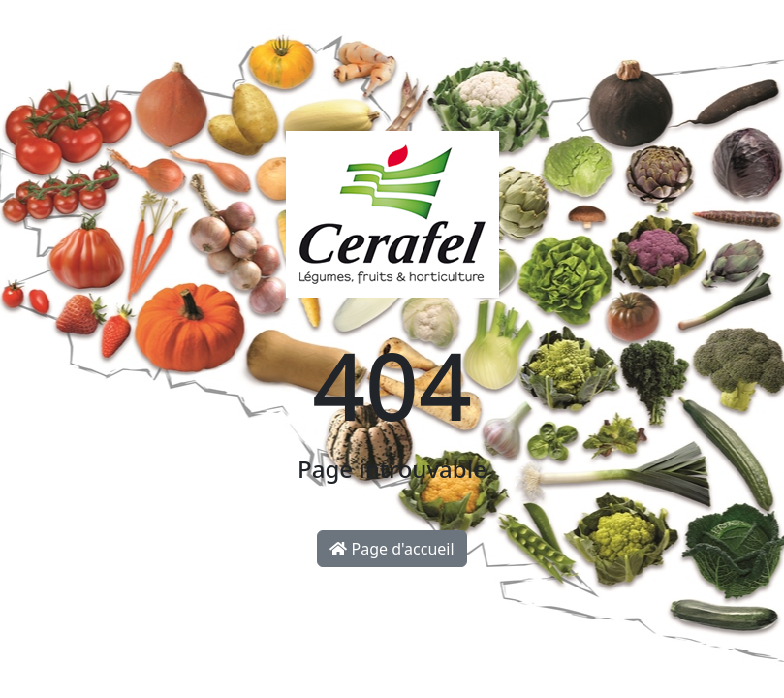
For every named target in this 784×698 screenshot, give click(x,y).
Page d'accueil (392, 549)
